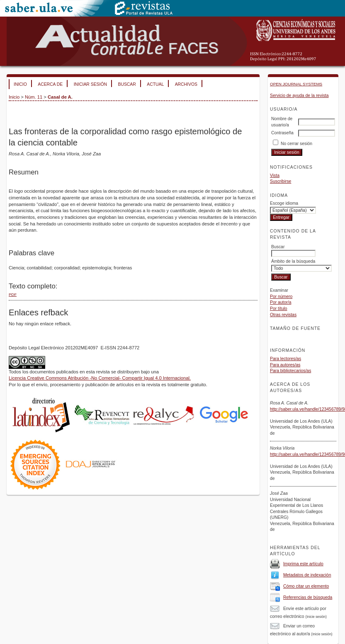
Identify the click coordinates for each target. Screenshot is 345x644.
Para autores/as (285, 365)
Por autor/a (281, 302)
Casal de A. (60, 97)
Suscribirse (281, 181)
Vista (275, 176)
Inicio (20, 84)
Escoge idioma (284, 203)
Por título (279, 309)
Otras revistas (283, 315)
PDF (13, 294)
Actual (155, 84)
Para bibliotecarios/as (290, 371)
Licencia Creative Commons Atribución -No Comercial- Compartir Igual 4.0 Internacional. (100, 378)
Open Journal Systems (296, 84)
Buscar (127, 84)
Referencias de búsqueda (308, 597)
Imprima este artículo (303, 564)
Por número (281, 297)
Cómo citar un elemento (306, 586)
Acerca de (50, 84)
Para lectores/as (285, 359)
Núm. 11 (34, 97)
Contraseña (282, 133)
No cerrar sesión (296, 144)
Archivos (186, 84)
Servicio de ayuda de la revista (299, 96)
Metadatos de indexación (307, 575)
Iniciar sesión (90, 84)
